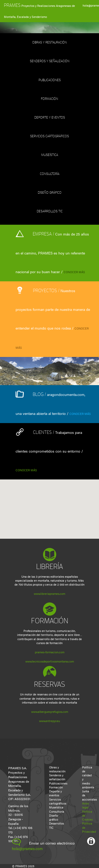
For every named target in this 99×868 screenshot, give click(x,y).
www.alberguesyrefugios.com (50, 712)
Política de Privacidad (84, 827)
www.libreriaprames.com (49, 594)
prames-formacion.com (50, 652)
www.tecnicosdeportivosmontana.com (50, 661)
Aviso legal (84, 805)
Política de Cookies (84, 816)
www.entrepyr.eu (49, 721)
